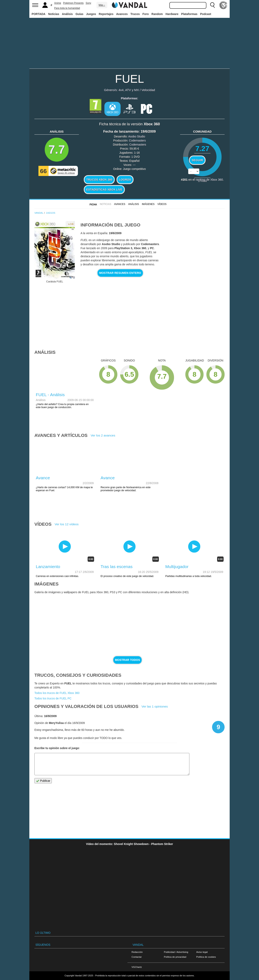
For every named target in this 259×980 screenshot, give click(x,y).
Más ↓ (102, 5)
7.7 (57, 150)
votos (202, 181)
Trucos (135, 14)
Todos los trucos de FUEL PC (53, 698)
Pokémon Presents (73, 3)
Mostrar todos (127, 660)
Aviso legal (202, 952)
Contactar (137, 957)
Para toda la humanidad (67, 8)
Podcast (206, 14)
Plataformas (189, 14)
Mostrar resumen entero (120, 273)
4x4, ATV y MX (129, 90)
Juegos (91, 14)
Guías (79, 14)
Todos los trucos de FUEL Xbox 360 (57, 693)
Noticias (54, 14)
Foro (146, 14)
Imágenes (148, 204)
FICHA (93, 205)
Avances (122, 14)
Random (157, 14)
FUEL (129, 79)
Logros (125, 180)
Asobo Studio (137, 136)
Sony (88, 3)
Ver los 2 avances (103, 435)
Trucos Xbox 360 (99, 180)
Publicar (43, 781)
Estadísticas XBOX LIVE (104, 190)
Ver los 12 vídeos (67, 524)
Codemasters (137, 140)
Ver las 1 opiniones (155, 706)
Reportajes (106, 14)
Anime (58, 3)
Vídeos (162, 204)
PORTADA (38, 14)
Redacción (137, 952)
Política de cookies (206, 957)
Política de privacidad (175, 957)
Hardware (172, 14)
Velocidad (148, 90)
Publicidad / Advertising (176, 952)
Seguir (197, 160)
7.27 (202, 149)
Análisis (67, 14)
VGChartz (137, 967)
